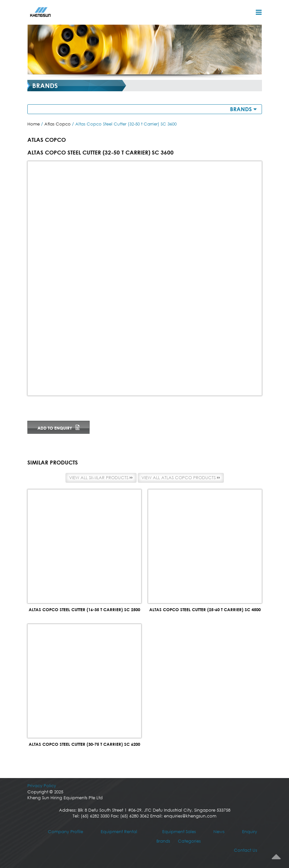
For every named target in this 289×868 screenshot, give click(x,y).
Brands (163, 841)
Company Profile (65, 832)
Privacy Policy (42, 786)
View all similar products (101, 478)
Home (34, 124)
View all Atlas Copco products (181, 478)
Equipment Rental (119, 832)
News (219, 832)
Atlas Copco (58, 124)
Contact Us (246, 850)
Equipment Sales (179, 832)
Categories (189, 841)
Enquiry (250, 832)
